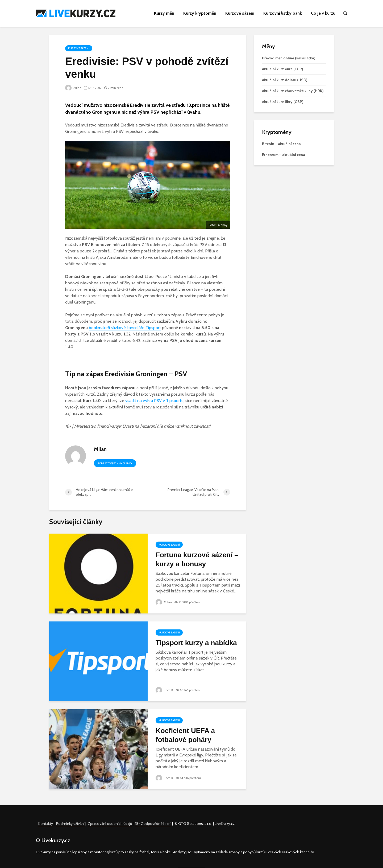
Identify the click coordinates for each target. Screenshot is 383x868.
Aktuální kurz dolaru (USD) (285, 80)
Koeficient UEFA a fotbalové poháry (185, 735)
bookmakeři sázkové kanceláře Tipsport (125, 328)
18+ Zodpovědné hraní (153, 824)
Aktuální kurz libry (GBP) (283, 102)
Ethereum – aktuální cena (284, 155)
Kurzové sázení (240, 13)
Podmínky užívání (70, 824)
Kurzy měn (164, 13)
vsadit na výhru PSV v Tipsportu (154, 401)
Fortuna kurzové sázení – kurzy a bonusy (197, 559)
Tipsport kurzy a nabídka (196, 643)
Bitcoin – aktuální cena (281, 144)
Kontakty (46, 824)
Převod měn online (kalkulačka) (289, 58)
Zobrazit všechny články (115, 463)
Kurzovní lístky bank (283, 13)
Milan (73, 88)
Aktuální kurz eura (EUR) (283, 69)
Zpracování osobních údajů (110, 824)
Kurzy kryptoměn (200, 13)
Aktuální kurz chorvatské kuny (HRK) (293, 91)
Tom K (164, 690)
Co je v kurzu (323, 13)
